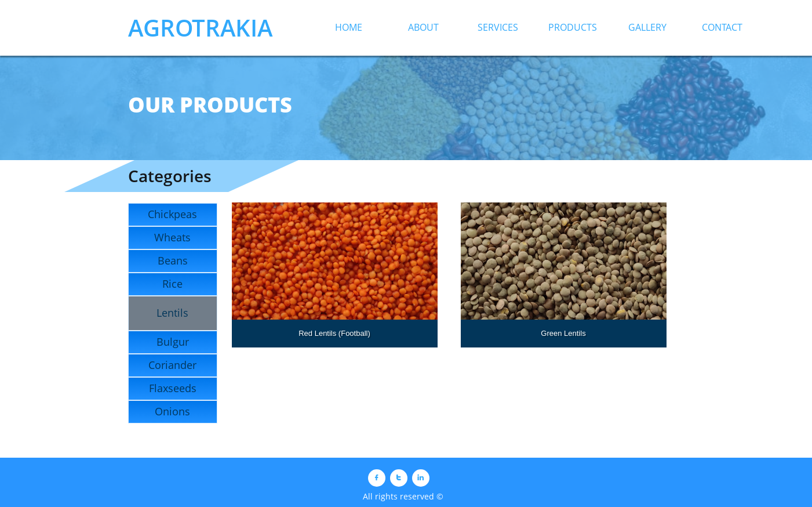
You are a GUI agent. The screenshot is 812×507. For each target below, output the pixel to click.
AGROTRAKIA (200, 28)
